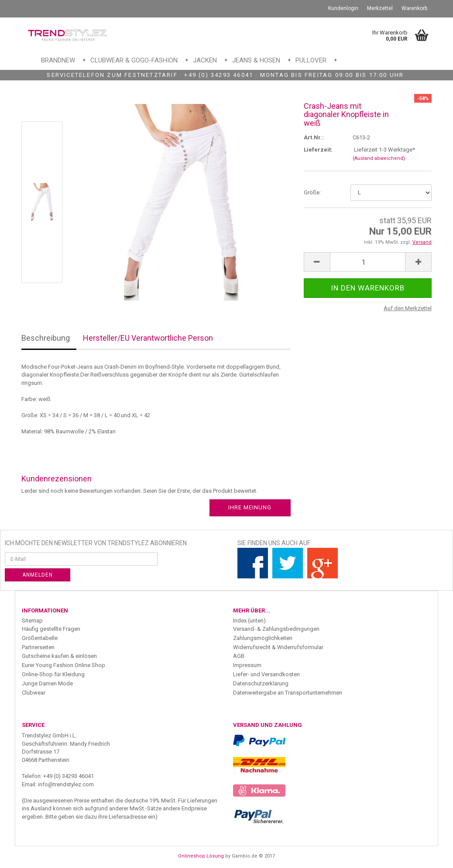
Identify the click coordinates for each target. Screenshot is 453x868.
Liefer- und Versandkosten (266, 674)
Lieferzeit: (318, 150)
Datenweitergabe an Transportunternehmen (288, 693)
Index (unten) (249, 621)
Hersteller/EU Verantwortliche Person (148, 338)
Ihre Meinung (250, 507)
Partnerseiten (38, 647)
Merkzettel (380, 8)
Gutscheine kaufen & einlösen (59, 656)
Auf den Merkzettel (408, 308)
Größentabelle (40, 638)
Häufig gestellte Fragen (51, 629)
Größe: (312, 192)
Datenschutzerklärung (261, 683)
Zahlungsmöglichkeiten (263, 638)
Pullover (311, 60)
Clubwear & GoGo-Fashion (134, 60)
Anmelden (38, 575)
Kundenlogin (343, 8)
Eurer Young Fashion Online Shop (63, 665)
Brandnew (58, 60)
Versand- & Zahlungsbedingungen (276, 629)
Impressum (247, 665)
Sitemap (32, 621)
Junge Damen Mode (47, 683)
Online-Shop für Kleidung (53, 674)
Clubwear (34, 693)
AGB (239, 656)
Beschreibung (46, 338)
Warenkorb (414, 8)
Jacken (205, 60)
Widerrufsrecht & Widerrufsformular (278, 647)
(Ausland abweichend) (379, 158)
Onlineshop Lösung (201, 856)
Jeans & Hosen (256, 60)
